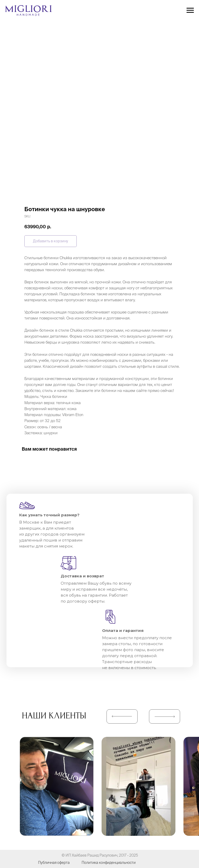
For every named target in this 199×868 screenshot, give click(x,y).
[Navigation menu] (190, 10)
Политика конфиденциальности (109, 863)
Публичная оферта (54, 863)
